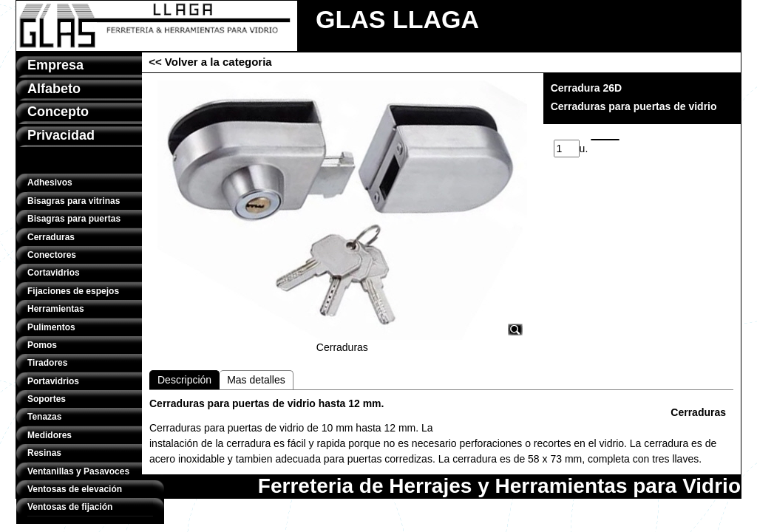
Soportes (47, 399)
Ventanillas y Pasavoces (78, 471)
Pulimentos (51, 327)
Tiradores (47, 363)
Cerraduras (51, 237)
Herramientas (56, 309)
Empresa (55, 65)
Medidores (50, 435)
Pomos (42, 345)
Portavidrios (53, 381)
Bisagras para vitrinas (74, 201)
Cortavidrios (54, 273)
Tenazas (44, 417)
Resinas (44, 453)
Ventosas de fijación (70, 507)
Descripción (184, 380)
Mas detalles (256, 380)
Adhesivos (50, 183)
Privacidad (61, 135)
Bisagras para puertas (74, 219)
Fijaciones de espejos (73, 291)
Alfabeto (54, 89)
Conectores (52, 255)
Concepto (58, 112)
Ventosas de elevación (75, 489)
